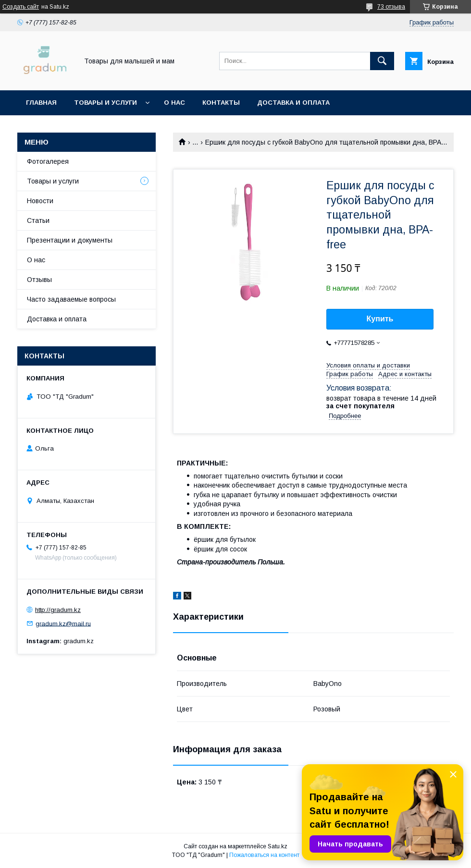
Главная (41, 103)
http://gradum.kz (58, 610)
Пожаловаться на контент (264, 855)
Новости (40, 201)
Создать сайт (21, 7)
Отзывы (39, 280)
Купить (380, 319)
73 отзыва (391, 7)
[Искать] (382, 61)
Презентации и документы (70, 240)
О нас (174, 103)
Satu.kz (278, 846)
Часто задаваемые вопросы (71, 299)
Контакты (221, 103)
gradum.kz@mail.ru (63, 623)
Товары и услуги (105, 103)
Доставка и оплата (293, 103)
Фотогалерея (48, 161)
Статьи (38, 220)
